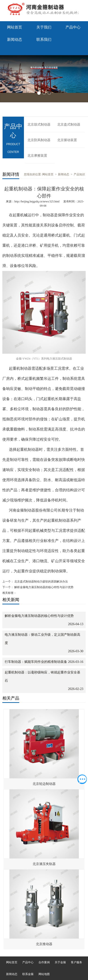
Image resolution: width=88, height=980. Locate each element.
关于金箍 (60, 962)
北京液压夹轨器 (44, 864)
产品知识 (79, 174)
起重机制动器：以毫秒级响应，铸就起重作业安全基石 (42, 677)
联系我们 (44, 39)
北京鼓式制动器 (39, 125)
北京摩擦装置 (37, 156)
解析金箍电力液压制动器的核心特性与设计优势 (44, 587)
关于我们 (44, 27)
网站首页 (15, 27)
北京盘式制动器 (69, 125)
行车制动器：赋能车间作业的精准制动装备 (36, 662)
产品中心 (73, 27)
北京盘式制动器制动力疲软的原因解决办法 (41, 582)
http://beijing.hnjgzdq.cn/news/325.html (37, 201)
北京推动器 (44, 944)
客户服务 (77, 962)
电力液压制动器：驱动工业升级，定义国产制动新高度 (42, 639)
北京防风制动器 (39, 140)
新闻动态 (15, 39)
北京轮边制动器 (44, 784)
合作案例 (44, 962)
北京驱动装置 (67, 140)
